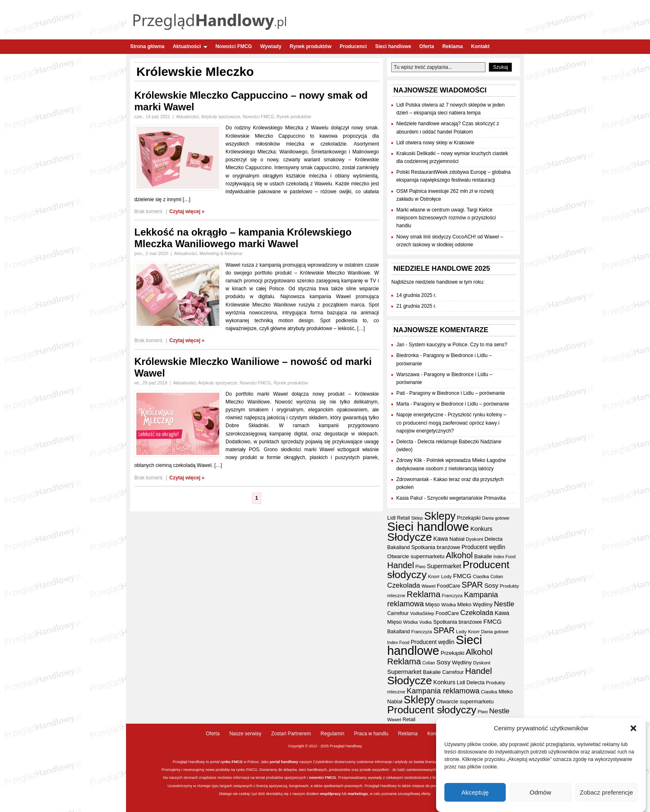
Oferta (427, 46)
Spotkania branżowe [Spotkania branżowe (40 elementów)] (436, 547)
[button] (633, 729)
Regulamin (332, 734)
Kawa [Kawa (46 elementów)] (440, 539)
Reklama (452, 46)
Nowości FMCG (234, 46)
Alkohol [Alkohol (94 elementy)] (460, 555)
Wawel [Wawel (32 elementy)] (429, 586)
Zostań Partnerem (291, 734)
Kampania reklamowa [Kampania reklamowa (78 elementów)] (443, 691)
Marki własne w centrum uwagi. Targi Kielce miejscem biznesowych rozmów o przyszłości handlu (446, 218)
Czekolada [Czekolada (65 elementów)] (404, 585)
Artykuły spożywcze (221, 117)
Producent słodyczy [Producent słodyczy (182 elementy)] (432, 710)
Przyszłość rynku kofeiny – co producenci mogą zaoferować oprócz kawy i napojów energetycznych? (451, 423)
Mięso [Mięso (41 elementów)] (433, 604)
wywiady (375, 778)
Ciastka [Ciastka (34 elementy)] (481, 576)
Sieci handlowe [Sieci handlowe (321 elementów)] (428, 526)
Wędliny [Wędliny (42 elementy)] (483, 604)
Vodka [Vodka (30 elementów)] (416, 613)
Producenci (353, 46)
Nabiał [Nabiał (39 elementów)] (457, 539)
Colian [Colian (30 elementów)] (497, 576)
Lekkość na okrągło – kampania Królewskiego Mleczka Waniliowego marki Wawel (243, 238)
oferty (425, 794)
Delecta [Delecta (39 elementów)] (494, 539)
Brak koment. (149, 212)
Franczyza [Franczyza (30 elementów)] (452, 596)
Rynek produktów (311, 46)
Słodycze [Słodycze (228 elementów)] (410, 537)
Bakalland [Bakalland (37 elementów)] (399, 547)
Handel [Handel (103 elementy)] (401, 565)
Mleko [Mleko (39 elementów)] (464, 604)
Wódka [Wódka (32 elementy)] (448, 605)
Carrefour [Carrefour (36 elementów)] (398, 613)
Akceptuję (475, 793)
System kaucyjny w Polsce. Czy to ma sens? (458, 345)
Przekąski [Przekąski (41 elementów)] (469, 518)
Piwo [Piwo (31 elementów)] (420, 566)
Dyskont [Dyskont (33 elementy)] (475, 539)
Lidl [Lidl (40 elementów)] (391, 518)
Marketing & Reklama (221, 253)
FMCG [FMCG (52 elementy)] (462, 576)
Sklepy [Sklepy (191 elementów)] (440, 516)
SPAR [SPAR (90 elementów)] (472, 585)
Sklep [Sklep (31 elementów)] (417, 518)
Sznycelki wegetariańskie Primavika (466, 498)
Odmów (541, 793)
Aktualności (190, 46)
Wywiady (271, 46)
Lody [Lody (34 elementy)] (446, 576)
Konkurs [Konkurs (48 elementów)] (481, 529)
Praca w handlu (371, 734)
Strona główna (147, 46)
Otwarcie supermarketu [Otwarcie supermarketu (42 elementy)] (416, 556)
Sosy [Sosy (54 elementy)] (491, 585)
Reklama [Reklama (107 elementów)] (423, 594)
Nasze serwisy (245, 734)
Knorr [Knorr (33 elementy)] (434, 576)
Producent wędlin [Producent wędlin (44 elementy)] (483, 547)
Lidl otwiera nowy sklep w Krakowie (435, 143)
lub (344, 794)
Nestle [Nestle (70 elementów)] (504, 604)
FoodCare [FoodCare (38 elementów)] (449, 586)
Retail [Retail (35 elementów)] (404, 518)
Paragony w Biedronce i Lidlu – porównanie (457, 393)
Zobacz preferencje (606, 793)
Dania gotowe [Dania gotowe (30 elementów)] (496, 518)
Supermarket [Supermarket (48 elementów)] (444, 566)
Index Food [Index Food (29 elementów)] (504, 557)
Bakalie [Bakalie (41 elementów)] (483, 556)
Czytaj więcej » (187, 212)
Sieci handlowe (393, 46)
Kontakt (480, 46)
